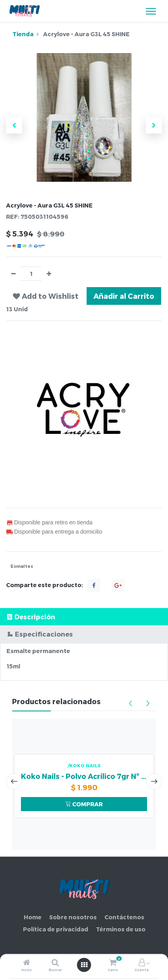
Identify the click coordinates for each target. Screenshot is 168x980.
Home (33, 917)
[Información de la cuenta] (142, 963)
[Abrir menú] (84, 965)
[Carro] (113, 963)
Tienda (23, 34)
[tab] (84, 617)
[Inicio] (27, 963)
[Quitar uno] (13, 274)
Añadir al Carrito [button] (124, 296)
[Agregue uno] (49, 274)
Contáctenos (124, 917)
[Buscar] (55, 963)
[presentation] (14, 781)
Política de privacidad (56, 929)
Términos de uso (121, 929)
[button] (14, 125)
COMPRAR (84, 804)
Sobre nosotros (73, 917)
